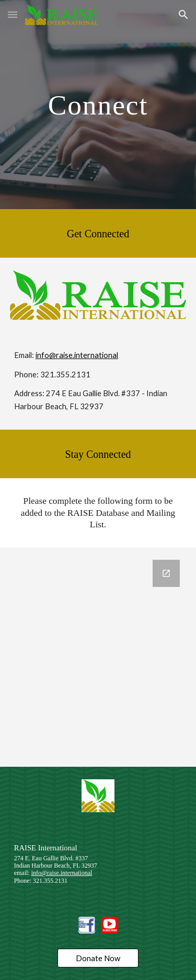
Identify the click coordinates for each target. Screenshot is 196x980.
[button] (13, 14)
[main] (98, 105)
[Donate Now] (98, 958)
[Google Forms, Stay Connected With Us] (98, 657)
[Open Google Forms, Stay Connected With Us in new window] (166, 573)
